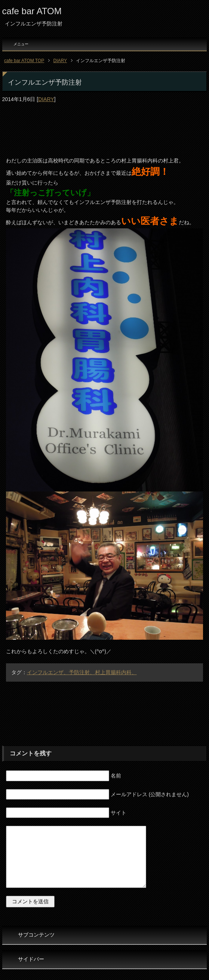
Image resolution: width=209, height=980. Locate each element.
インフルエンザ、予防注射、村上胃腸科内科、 (82, 672)
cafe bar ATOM (32, 11)
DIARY (46, 99)
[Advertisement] (104, 122)
